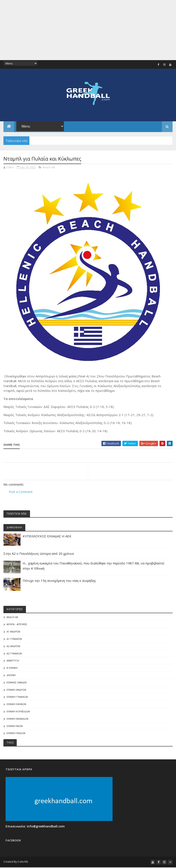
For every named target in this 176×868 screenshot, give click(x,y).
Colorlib (23, 862)
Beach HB (49, 167)
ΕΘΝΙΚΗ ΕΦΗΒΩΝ (16, 704)
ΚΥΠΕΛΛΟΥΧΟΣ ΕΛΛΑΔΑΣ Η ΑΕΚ (47, 536)
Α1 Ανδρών (13, 632)
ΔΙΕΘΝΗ (11, 675)
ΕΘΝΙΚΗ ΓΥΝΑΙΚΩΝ (17, 697)
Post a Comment (21, 492)
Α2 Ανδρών (13, 646)
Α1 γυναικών (14, 639)
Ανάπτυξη (13, 661)
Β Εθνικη (12, 668)
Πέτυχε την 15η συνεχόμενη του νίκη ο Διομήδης (59, 581)
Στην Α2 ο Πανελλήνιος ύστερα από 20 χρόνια (39, 553)
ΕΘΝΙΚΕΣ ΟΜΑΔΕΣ (17, 682)
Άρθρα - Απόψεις (17, 624)
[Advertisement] (88, 30)
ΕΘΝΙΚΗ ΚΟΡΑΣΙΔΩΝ (18, 711)
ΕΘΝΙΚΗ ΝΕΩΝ (15, 726)
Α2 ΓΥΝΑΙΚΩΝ (14, 653)
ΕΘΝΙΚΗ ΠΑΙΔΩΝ (16, 733)
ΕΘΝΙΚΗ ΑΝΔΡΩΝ (16, 690)
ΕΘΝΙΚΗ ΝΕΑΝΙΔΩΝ (17, 719)
